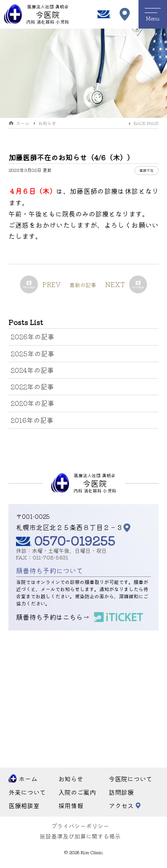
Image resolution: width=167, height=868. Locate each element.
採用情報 (71, 805)
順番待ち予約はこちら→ (53, 617)
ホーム (23, 123)
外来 (27, 792)
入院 (77, 792)
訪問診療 (121, 792)
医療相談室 (24, 805)
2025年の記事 (33, 353)
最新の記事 (83, 285)
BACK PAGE (146, 123)
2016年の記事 (32, 420)
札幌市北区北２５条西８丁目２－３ (69, 527)
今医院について (130, 779)
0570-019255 (75, 540)
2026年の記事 (33, 336)
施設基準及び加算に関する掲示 (80, 836)
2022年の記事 (32, 386)
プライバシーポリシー (80, 826)
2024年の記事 (32, 370)
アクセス (121, 805)
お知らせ (47, 123)
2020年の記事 (33, 403)
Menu (153, 15)
